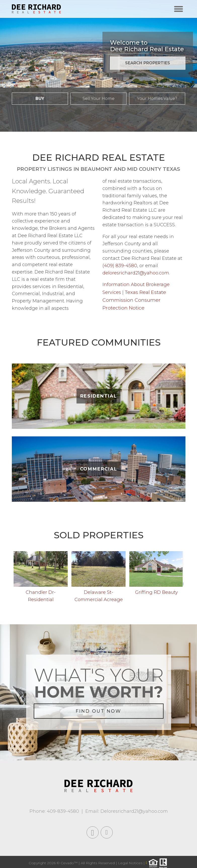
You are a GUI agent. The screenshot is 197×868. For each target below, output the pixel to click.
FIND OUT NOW (98, 711)
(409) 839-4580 (120, 266)
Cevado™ (70, 863)
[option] (41, 578)
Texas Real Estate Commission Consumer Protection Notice (134, 300)
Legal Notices (131, 863)
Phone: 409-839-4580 (54, 811)
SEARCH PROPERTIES (148, 63)
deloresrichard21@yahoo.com (136, 273)
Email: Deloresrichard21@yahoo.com (127, 811)
